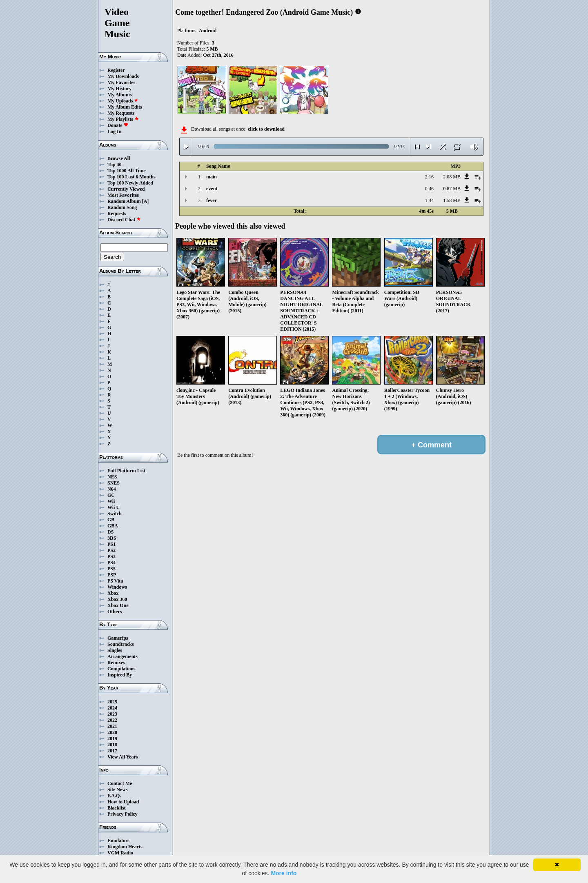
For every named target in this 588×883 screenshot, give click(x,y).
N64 (112, 489)
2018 (112, 745)
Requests (117, 214)
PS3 (111, 556)
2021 (112, 726)
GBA (113, 526)
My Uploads (123, 101)
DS (110, 532)
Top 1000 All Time (126, 171)
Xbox (113, 593)
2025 (112, 702)
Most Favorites (123, 195)
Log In (114, 131)
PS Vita (115, 581)
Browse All (119, 158)
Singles (115, 650)
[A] (146, 201)
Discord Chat (124, 220)
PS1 (111, 544)
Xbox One (118, 605)
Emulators (118, 841)
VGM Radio (120, 853)
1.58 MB (452, 200)
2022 (112, 720)
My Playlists (123, 119)
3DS (112, 538)
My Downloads (123, 76)
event (212, 189)
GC (111, 495)
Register (116, 70)
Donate (118, 125)
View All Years (122, 757)
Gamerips (118, 638)
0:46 (429, 189)
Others (115, 612)
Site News (118, 790)
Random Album (124, 201)
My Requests (121, 113)
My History (119, 89)
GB (111, 520)
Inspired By (120, 675)
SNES (114, 483)
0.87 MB (452, 189)
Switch (115, 514)
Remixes (116, 663)
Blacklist (117, 808)
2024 (112, 708)
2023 (112, 714)
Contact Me (120, 783)
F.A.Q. (114, 796)
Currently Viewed (126, 189)
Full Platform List (126, 471)
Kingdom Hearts (125, 847)
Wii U (114, 507)
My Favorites (121, 82)
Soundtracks (121, 644)
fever (212, 200)
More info (284, 873)
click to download (266, 129)
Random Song (122, 207)
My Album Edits (125, 107)
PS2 (111, 550)
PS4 (111, 563)
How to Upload (123, 802)
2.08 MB (452, 177)
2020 (112, 732)
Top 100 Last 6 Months (131, 177)
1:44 (429, 200)
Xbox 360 (117, 599)
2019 (112, 738)
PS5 (111, 569)
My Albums (120, 95)
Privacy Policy (122, 814)
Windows (117, 587)
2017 (112, 751)
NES (112, 477)
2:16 (429, 177)
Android (208, 31)
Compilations (121, 669)
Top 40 (115, 165)
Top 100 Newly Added (130, 183)
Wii (111, 501)
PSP (112, 575)
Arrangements (122, 656)
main (212, 177)
